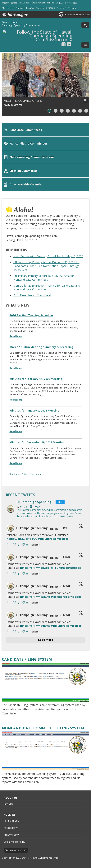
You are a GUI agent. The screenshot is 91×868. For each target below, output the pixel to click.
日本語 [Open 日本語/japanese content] (59, 3)
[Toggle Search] (85, 25)
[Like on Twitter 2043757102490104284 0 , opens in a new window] (25, 632)
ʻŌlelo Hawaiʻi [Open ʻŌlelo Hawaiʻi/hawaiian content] (38, 3)
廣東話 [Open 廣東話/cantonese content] (14, 3)
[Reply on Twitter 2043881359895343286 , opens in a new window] (9, 574)
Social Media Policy (14, 842)
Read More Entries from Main (25, 474)
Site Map (9, 804)
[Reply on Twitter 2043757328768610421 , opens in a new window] (9, 603)
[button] (85, 100)
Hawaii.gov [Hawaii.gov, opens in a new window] (15, 15)
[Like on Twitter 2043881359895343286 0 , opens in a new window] (25, 574)
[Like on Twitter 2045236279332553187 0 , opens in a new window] (25, 545)
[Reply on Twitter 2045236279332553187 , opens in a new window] (9, 545)
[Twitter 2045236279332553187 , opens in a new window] (36, 545)
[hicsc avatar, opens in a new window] (11, 528)
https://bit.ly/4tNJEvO (35, 626)
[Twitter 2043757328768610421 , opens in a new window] (36, 603)
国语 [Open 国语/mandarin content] (75, 3)
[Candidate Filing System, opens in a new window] (46, 659)
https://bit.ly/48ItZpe (35, 568)
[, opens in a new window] (64, 44)
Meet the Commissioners (23, 103)
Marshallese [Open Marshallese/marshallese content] (8, 8)
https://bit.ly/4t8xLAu (35, 597)
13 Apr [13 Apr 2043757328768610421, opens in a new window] (67, 586)
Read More (16, 336)
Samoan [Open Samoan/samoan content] (20, 8)
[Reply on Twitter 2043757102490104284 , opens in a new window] (9, 632)
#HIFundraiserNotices (53, 539)
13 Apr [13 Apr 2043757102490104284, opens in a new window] (67, 615)
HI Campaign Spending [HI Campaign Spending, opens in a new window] (32, 528)
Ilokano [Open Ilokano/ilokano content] (50, 3)
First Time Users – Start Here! (32, 295)
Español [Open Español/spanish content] (30, 8)
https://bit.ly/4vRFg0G (22, 539)
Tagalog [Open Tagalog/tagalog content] (40, 8)
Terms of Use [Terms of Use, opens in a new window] (11, 821)
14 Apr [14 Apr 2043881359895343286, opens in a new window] (67, 557)
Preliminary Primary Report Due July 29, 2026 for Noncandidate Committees (44, 278)
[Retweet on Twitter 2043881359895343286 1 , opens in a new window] (17, 574)
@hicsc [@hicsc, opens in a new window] (54, 529)
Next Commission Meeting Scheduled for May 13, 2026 (48, 256)
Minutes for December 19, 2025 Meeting (37, 442)
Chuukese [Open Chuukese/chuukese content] (24, 3)
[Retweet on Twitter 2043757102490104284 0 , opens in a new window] (17, 632)
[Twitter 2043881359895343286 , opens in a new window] (36, 574)
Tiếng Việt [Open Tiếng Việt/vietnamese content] (61, 8)
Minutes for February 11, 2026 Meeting (36, 379)
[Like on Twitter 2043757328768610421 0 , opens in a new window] (25, 603)
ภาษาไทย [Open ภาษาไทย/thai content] (50, 8)
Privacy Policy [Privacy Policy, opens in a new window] (11, 835)
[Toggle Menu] (85, 45)
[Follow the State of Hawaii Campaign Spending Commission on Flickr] (69, 44)
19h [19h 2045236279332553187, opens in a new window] (65, 528)
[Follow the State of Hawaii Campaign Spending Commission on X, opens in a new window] (38, 39)
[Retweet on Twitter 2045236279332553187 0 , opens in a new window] (17, 545)
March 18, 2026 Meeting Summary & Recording (42, 347)
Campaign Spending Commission (21, 25)
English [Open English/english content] (5, 3)
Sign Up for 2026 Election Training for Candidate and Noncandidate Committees (47, 287)
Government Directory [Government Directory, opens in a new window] (77, 14)
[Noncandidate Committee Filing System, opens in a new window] (46, 728)
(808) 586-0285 (18, 850)
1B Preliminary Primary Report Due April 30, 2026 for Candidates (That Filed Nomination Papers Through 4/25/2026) (46, 266)
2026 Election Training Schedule (31, 315)
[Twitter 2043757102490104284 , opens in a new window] (36, 632)
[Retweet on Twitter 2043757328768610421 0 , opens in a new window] (17, 603)
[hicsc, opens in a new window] (46, 509)
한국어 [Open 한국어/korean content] (68, 3)
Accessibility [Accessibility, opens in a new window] (11, 828)
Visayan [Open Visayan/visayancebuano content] (72, 8)
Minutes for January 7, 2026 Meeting (34, 410)
